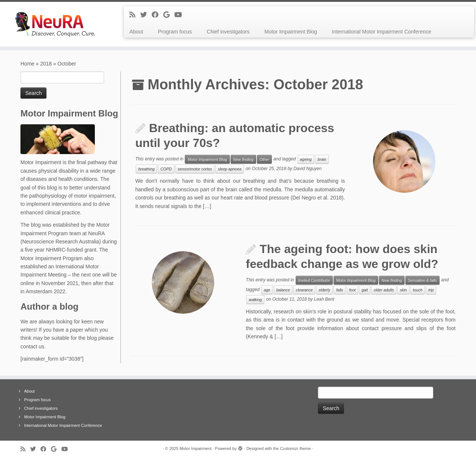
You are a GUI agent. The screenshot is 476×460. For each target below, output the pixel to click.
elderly (324, 290)
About (136, 32)
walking (255, 300)
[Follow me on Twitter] (146, 15)
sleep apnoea (230, 169)
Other (264, 159)
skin (403, 290)
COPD (166, 169)
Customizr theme (295, 448)
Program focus (175, 32)
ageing (306, 159)
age (267, 290)
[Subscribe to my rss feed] (135, 15)
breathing (147, 169)
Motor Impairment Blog (291, 32)
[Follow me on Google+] (169, 15)
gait (365, 290)
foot (353, 290)
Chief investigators (228, 32)
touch (418, 290)
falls (340, 290)
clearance (304, 290)
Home (27, 64)
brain (322, 159)
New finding (243, 159)
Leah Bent (324, 299)
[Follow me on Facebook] (157, 15)
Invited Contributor (314, 280)
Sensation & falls (422, 280)
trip (431, 290)
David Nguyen (307, 169)
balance (283, 290)
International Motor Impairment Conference (382, 32)
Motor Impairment (196, 448)
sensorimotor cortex (195, 169)
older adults (384, 290)
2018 (46, 64)
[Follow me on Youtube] (181, 15)
